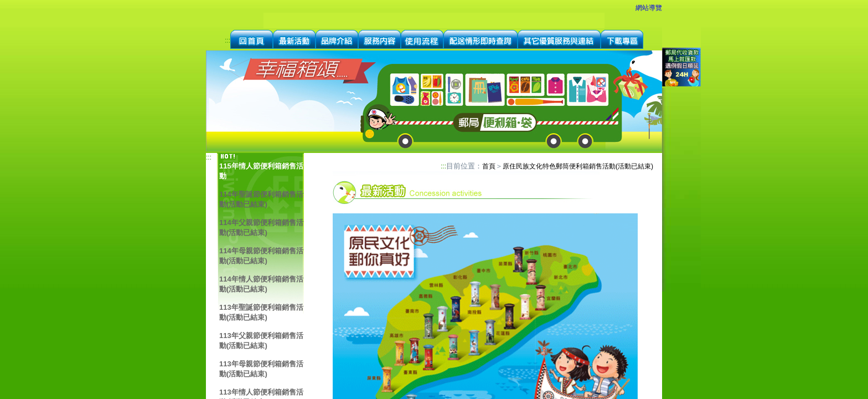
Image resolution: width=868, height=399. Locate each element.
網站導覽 (649, 8)
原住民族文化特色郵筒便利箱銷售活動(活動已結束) (578, 166)
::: (228, 40)
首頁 (489, 166)
